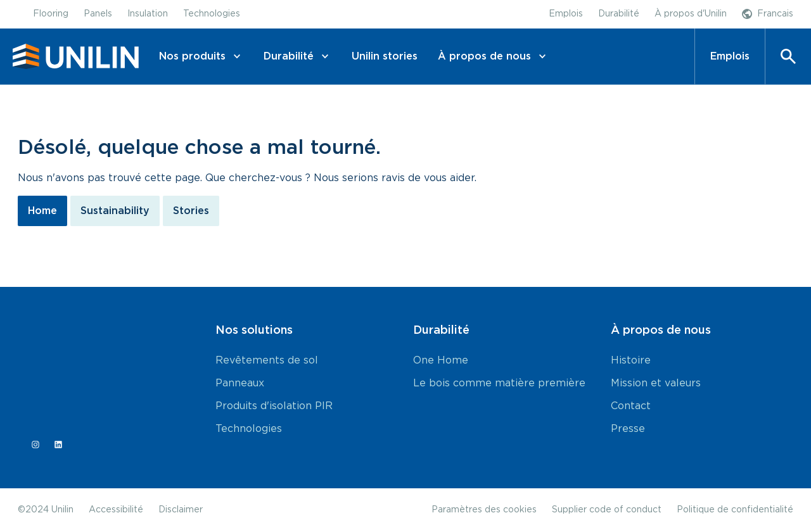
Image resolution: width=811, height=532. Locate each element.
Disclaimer (181, 510)
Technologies (249, 429)
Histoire (631, 360)
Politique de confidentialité (735, 510)
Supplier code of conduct (607, 510)
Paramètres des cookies (484, 510)
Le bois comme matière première (499, 383)
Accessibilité (116, 510)
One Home (441, 360)
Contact (631, 406)
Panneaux (240, 383)
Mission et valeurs (656, 383)
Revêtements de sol (267, 360)
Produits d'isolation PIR (274, 406)
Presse (628, 429)
